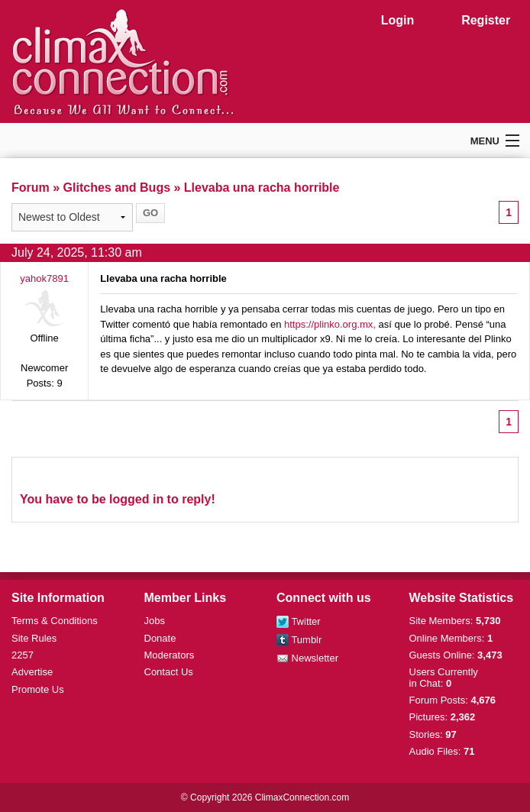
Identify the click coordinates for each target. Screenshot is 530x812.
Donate (160, 638)
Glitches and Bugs (117, 188)
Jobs (155, 621)
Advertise (32, 672)
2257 (23, 655)
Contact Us (169, 672)
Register (486, 20)
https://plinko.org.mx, (330, 324)
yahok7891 (44, 278)
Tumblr (299, 640)
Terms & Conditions (55, 621)
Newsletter (307, 658)
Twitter (299, 621)
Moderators (170, 655)
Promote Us (38, 689)
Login (398, 20)
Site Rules (34, 638)
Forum (31, 188)
